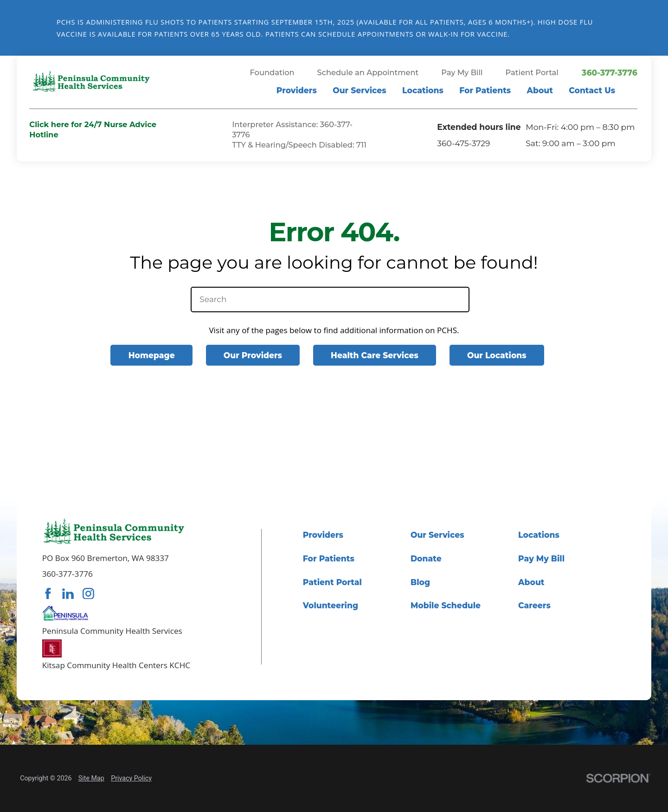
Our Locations (497, 355)
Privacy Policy (131, 778)
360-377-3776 (610, 73)
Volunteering (331, 605)
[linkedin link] (68, 594)
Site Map (91, 778)
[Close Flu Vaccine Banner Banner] (655, 28)
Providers (297, 90)
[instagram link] (88, 594)
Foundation (272, 73)
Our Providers (253, 355)
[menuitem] (297, 93)
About (540, 90)
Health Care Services (375, 355)
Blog (420, 582)
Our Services (360, 90)
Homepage (152, 355)
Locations (423, 90)
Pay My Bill (462, 73)
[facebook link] (48, 594)
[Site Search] (633, 93)
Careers (534, 605)
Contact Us (592, 90)
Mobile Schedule (446, 605)
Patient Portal (532, 73)
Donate (426, 558)
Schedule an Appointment (368, 73)
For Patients (485, 90)
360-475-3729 (463, 143)
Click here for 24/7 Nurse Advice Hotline (93, 129)
